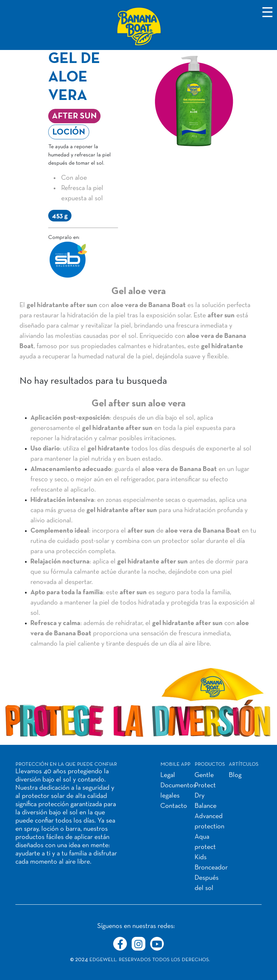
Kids (201, 857)
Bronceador (211, 868)
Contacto (174, 806)
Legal (168, 775)
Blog (235, 775)
